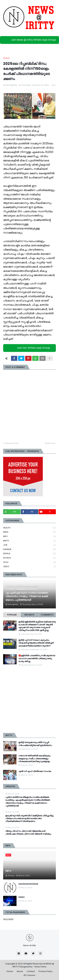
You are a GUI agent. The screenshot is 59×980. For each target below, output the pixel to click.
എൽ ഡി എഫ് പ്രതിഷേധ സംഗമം (35, 771)
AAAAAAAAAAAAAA (28, 884)
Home (6, 58)
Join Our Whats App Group (30, 348)
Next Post (50, 443)
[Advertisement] (29, 700)
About (20, 971)
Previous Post (12, 443)
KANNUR (29, 549)
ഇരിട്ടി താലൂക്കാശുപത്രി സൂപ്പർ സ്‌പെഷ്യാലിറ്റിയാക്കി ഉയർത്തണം (35, 744)
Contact (31, 971)
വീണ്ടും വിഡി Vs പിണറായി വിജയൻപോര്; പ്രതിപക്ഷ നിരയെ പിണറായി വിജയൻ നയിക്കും (28, 833)
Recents (29, 615)
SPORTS (29, 558)
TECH (29, 562)
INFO (29, 536)
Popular (12, 615)
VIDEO (29, 567)
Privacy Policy (45, 971)
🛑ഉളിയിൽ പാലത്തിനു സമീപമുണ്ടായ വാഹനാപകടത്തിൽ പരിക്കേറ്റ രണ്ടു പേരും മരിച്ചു (37, 658)
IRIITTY (29, 541)
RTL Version (29, 975)
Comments (47, 615)
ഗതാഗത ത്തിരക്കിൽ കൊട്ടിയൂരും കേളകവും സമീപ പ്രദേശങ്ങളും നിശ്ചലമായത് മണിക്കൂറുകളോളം (34, 759)
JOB (29, 545)
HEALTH (29, 528)
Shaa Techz (40, 967)
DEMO (22, 897)
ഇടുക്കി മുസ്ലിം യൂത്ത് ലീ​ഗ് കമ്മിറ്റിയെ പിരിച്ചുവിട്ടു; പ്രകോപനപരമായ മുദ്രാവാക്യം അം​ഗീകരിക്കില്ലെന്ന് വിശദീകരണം (30, 818)
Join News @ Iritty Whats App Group (30, 40)
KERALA (29, 554)
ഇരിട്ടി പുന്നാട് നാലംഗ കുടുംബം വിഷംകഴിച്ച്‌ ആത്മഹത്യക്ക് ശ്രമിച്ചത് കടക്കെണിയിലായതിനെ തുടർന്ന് (36, 643)
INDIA (29, 532)
